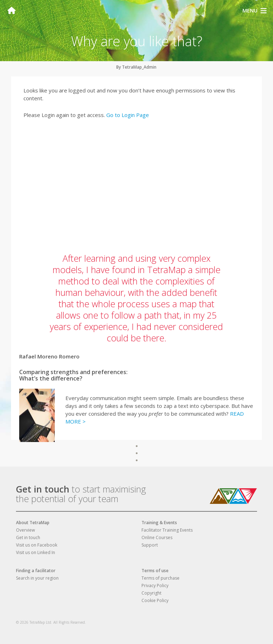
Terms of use (155, 571)
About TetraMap (33, 523)
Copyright (151, 593)
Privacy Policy (155, 586)
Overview (25, 530)
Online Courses (157, 537)
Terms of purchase (160, 578)
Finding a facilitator (36, 571)
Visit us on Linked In (36, 552)
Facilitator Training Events (167, 530)
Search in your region (37, 578)
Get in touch (43, 489)
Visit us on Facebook (37, 545)
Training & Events (159, 523)
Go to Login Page (128, 115)
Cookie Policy (155, 600)
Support (150, 545)
